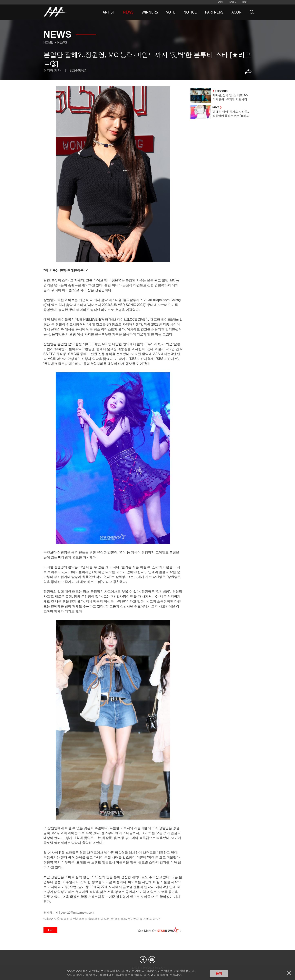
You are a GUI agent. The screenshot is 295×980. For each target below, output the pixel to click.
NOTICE (190, 12)
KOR (245, 2)
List (50, 930)
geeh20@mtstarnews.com (77, 913)
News (62, 42)
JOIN (220, 2)
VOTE (171, 12)
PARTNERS (214, 12)
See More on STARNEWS (160, 930)
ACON (237, 12)
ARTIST (109, 12)
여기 (154, 975)
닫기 (289, 973)
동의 (219, 973)
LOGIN (233, 2)
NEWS (128, 12)
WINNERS (150, 12)
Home (48, 42)
